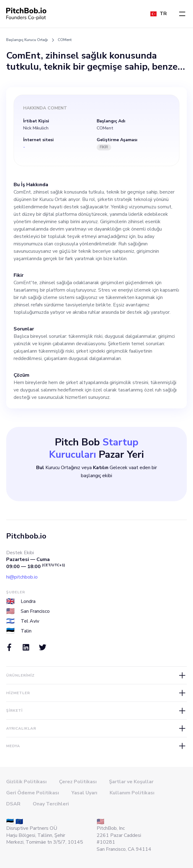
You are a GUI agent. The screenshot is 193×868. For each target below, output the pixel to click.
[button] (182, 14)
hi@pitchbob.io (22, 577)
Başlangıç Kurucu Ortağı (27, 40)
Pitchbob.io (26, 536)
